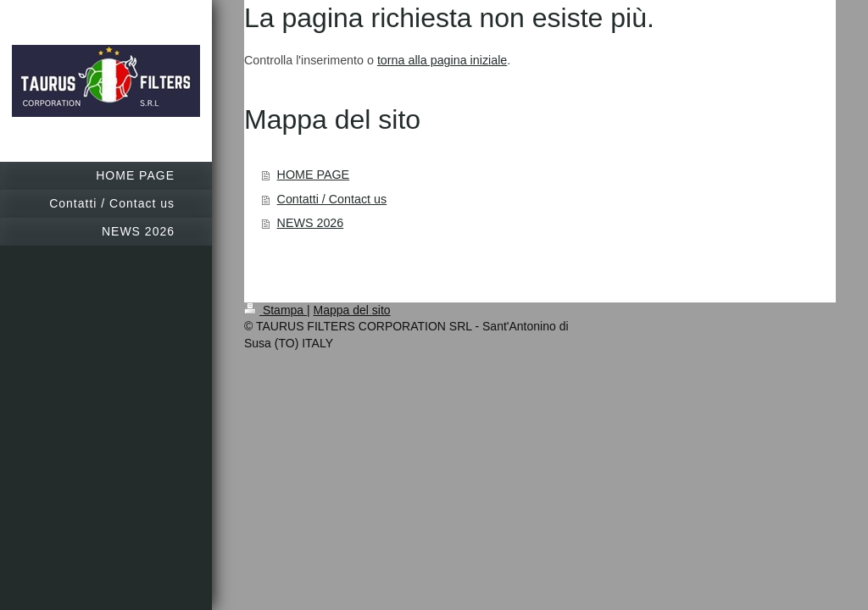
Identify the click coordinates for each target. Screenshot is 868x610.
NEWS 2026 (311, 223)
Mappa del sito (352, 310)
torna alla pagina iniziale (442, 60)
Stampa (275, 310)
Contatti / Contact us (332, 199)
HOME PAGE (314, 175)
